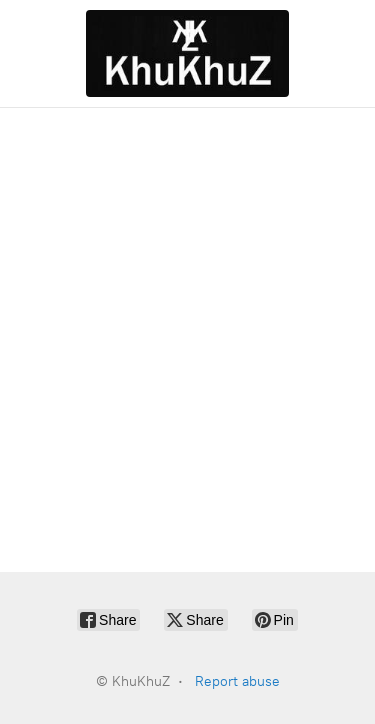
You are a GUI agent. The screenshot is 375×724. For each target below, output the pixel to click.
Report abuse (237, 681)
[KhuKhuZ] (187, 53)
